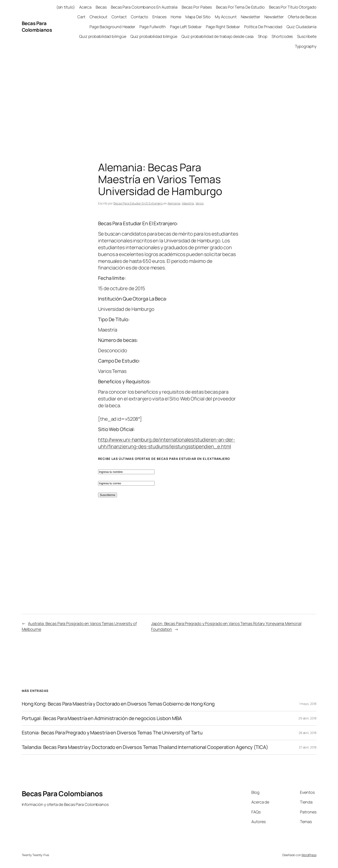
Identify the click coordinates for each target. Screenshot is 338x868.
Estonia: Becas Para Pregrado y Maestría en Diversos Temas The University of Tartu (112, 733)
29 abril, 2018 (307, 718)
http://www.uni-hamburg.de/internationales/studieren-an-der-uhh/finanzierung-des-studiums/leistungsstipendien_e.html (167, 443)
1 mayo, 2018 (308, 704)
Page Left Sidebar (186, 27)
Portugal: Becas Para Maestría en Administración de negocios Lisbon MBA (102, 718)
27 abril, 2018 (308, 747)
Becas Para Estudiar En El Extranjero (138, 203)
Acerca (85, 7)
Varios (200, 203)
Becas (101, 7)
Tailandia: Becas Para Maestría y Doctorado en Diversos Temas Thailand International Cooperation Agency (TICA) (145, 747)
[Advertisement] (169, 100)
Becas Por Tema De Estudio (240, 7)
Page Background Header (112, 27)
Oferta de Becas (302, 17)
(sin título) (66, 7)
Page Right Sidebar (223, 27)
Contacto (140, 17)
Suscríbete (307, 36)
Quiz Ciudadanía (301, 27)
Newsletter (250, 17)
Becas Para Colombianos (37, 27)
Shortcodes (282, 36)
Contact (119, 17)
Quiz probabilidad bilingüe (103, 36)
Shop (263, 36)
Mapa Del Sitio (198, 17)
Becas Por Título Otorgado (293, 7)
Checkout (98, 17)
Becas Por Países (197, 7)
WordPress (309, 855)
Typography (306, 46)
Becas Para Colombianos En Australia (144, 7)
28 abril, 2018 (308, 733)
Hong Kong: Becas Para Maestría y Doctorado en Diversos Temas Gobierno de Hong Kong (118, 704)
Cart (81, 17)
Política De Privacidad (263, 27)
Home (176, 17)
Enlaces (159, 17)
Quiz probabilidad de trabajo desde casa (217, 36)
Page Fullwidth (153, 27)
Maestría (188, 203)
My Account (226, 17)
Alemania (174, 203)
